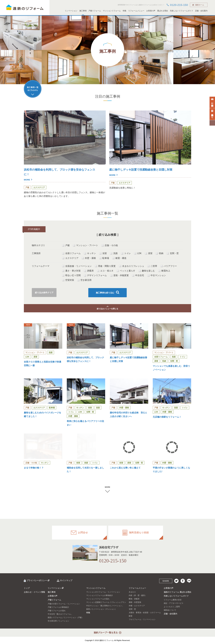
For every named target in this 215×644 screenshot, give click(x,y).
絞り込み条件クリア (44, 293)
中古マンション (157, 275)
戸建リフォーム (95, 11)
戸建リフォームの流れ (57, 611)
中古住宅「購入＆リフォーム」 (60, 614)
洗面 (114, 253)
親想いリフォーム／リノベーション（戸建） (66, 617)
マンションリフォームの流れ (98, 599)
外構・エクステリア (137, 606)
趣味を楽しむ (147, 271)
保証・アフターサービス (174, 603)
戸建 (66, 245)
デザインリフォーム (95, 275)
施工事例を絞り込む (105, 293)
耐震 (131, 616)
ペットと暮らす (126, 271)
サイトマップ (66, 580)
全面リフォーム (71, 253)
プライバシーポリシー (37, 580)
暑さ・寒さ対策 (71, 271)
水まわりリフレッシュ (132, 266)
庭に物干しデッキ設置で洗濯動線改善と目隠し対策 (145, 172)
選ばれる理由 (162, 11)
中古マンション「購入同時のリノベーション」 (105, 606)
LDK (138, 253)
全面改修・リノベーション (77, 266)
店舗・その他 (110, 245)
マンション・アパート (85, 245)
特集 (125, 11)
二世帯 (152, 266)
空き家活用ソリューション (58, 621)
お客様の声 (151, 11)
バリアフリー (169, 266)
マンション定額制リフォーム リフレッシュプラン (106, 602)
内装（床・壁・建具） (138, 595)
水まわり (132, 592)
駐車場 (104, 258)
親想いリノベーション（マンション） (101, 609)
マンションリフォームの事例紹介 (100, 595)
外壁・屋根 (89, 258)
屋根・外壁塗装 (135, 602)
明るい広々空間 (71, 275)
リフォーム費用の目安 (173, 600)
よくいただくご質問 (172, 607)
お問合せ (212, 102)
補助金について (170, 610)
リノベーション (71, 11)
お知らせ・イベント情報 (34, 592)
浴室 (103, 253)
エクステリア (70, 258)
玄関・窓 (173, 253)
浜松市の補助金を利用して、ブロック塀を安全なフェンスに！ (60, 175)
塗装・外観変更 (119, 275)
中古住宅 (138, 275)
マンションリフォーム (112, 11)
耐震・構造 (119, 258)
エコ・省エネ (105, 271)
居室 (149, 253)
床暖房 (89, 271)
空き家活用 (84, 280)
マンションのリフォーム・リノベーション (103, 592)
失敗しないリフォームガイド (181, 11)
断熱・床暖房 (134, 599)
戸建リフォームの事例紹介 (58, 607)
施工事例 (83, 11)
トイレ (126, 253)
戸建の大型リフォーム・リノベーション (64, 604)
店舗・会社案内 (201, 11)
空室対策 (68, 280)
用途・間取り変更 (105, 266)
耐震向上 (164, 271)
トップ (27, 588)
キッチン (90, 253)
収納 (160, 253)
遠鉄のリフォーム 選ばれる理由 (177, 592)
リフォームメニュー (136, 11)
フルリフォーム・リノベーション (142, 619)
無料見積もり (212, 114)
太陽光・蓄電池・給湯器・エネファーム (145, 613)
